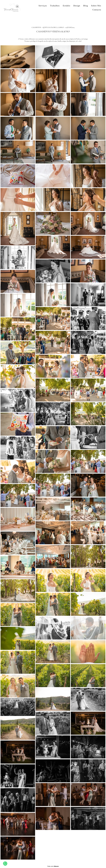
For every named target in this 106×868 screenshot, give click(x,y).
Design (77, 6)
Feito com (53, 866)
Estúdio (67, 6)
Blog (86, 6)
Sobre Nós (96, 6)
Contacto (97, 10)
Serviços (43, 6)
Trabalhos (55, 6)
